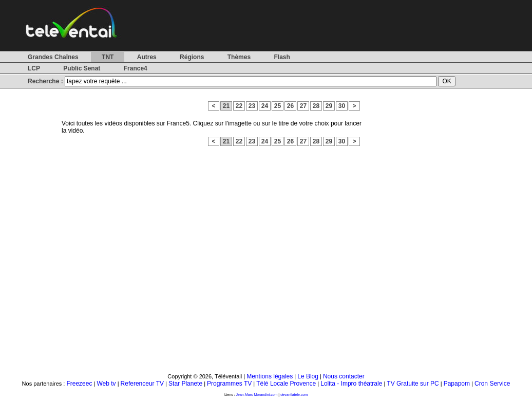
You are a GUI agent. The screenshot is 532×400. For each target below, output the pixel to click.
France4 (136, 68)
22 (239, 106)
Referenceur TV (142, 384)
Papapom (457, 384)
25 (278, 106)
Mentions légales (270, 376)
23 (252, 106)
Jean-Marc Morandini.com (257, 395)
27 (303, 106)
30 (342, 106)
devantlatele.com (294, 395)
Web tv (106, 384)
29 (329, 106)
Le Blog (308, 376)
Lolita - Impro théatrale (351, 384)
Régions (192, 57)
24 (265, 106)
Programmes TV (229, 384)
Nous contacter (344, 376)
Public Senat (82, 68)
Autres (147, 57)
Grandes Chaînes (53, 57)
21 (226, 106)
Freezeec (79, 384)
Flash (282, 57)
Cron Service (492, 384)
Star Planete (185, 384)
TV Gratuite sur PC (413, 384)
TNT (108, 57)
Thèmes (239, 57)
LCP (34, 68)
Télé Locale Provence (286, 384)
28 (316, 106)
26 (290, 106)
